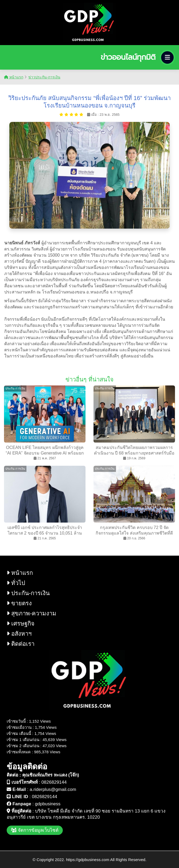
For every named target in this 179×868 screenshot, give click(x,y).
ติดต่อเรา (21, 644)
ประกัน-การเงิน (28, 593)
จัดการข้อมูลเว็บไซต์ (35, 830)
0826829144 (54, 782)
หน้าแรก (14, 77)
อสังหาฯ (19, 634)
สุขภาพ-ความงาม (32, 613)
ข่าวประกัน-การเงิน (44, 77)
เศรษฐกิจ (21, 624)
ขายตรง (19, 603)
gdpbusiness (48, 804)
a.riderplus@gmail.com (53, 789)
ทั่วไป (16, 583)
